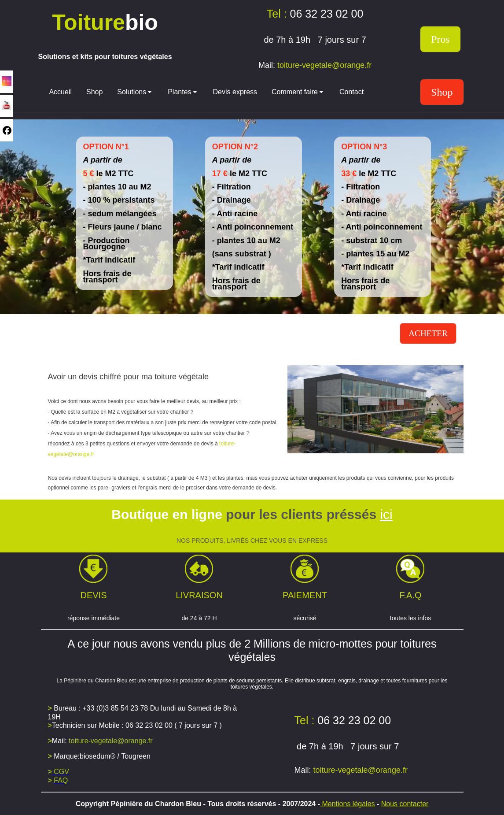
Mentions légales (348, 804)
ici (386, 514)
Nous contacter (405, 804)
